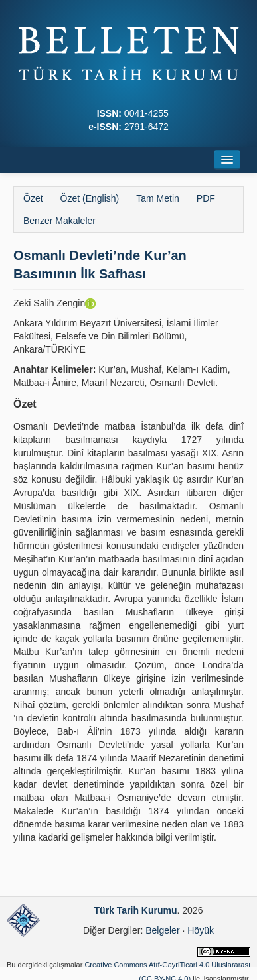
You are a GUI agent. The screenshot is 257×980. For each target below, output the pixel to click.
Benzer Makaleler (59, 221)
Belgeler (162, 930)
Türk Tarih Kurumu (136, 910)
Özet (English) (90, 198)
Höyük (201, 930)
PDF (206, 198)
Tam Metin (158, 198)
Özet (33, 198)
